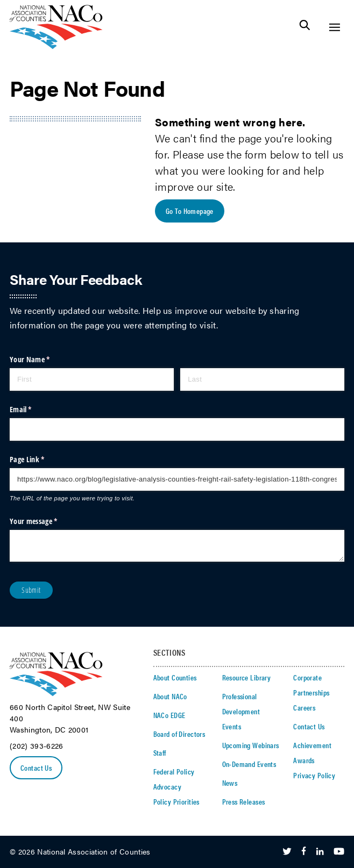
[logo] (56, 46)
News (230, 783)
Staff (160, 752)
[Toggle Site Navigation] (334, 27)
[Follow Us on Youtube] (339, 852)
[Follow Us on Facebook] (304, 852)
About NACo (170, 696)
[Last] (262, 379)
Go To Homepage (190, 211)
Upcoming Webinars (251, 745)
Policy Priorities (176, 801)
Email (34, 410)
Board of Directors (179, 734)
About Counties (175, 677)
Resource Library (247, 677)
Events (232, 726)
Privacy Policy (314, 775)
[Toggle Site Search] (305, 27)
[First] (92, 379)
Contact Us (36, 767)
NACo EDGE (169, 715)
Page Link (40, 460)
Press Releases (244, 801)
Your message (47, 521)
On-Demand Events (249, 764)
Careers (304, 707)
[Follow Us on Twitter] (287, 852)
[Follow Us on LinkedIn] (320, 852)
